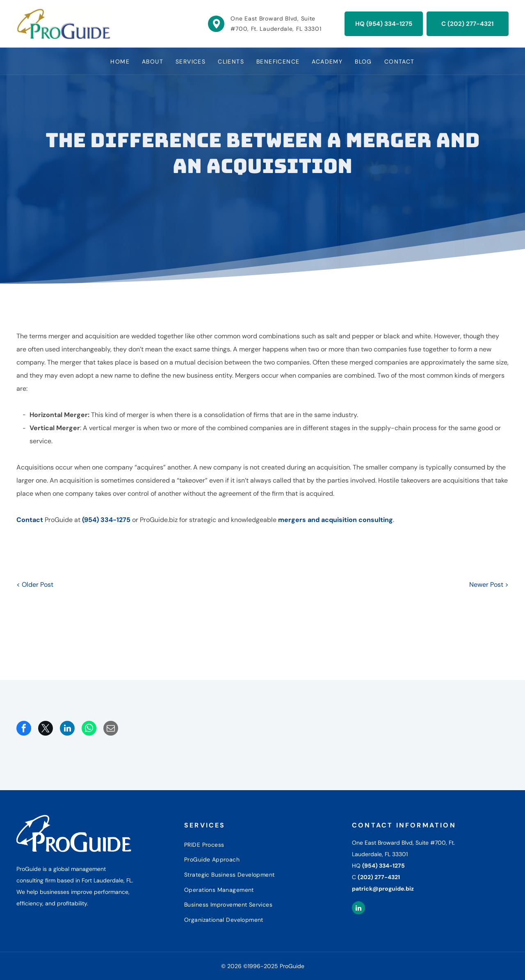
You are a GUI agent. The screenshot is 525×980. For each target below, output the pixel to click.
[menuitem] (120, 61)
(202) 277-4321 (379, 877)
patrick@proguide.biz (383, 889)
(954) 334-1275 (106, 520)
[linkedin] (358, 909)
